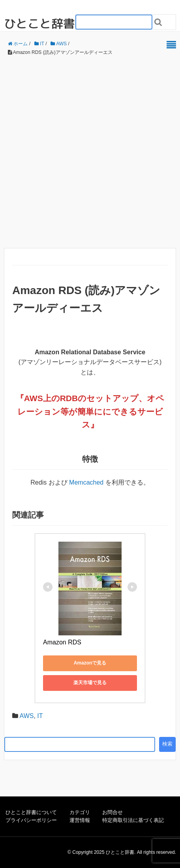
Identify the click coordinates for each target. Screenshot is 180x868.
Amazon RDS (62, 642)
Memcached (86, 482)
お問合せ (112, 812)
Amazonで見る (90, 663)
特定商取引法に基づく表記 (133, 820)
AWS (34, 398)
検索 (167, 744)
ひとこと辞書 (39, 24)
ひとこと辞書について (31, 812)
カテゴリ (80, 812)
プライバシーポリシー (31, 820)
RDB (69, 398)
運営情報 (80, 820)
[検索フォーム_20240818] (114, 22)
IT (40, 716)
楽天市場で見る (90, 683)
